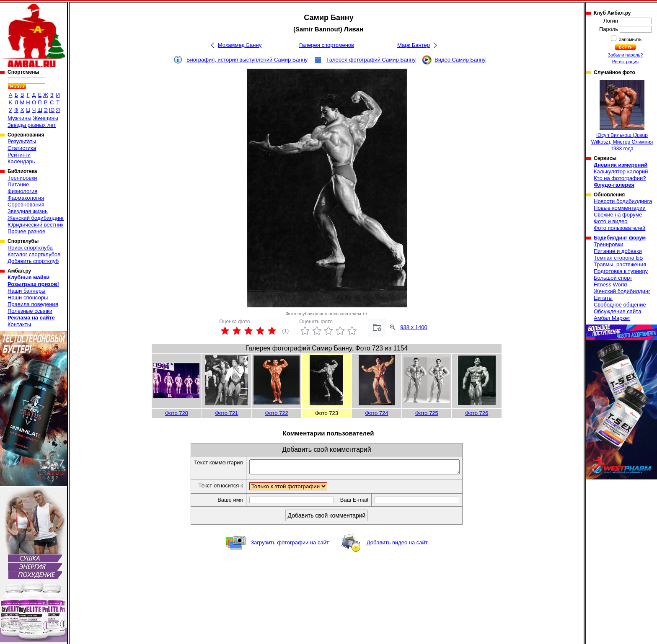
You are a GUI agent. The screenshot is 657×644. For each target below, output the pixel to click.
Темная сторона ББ (618, 258)
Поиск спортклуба (30, 248)
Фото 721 (226, 413)
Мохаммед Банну (240, 45)
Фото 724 (376, 413)
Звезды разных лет (32, 125)
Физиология (22, 191)
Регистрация (625, 62)
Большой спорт (613, 278)
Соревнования (26, 205)
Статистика (22, 148)
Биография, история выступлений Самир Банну (247, 60)
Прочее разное (26, 231)
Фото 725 (427, 413)
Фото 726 (477, 413)
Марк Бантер (414, 45)
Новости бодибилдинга (623, 201)
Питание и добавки (618, 251)
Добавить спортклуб (33, 261)
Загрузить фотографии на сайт (290, 545)
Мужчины (19, 118)
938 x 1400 (414, 327)
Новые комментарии (620, 208)
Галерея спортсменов (327, 45)
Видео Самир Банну (460, 60)
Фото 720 (177, 413)
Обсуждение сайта (617, 311)
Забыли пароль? (626, 55)
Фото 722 (277, 413)
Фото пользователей (619, 228)
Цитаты (603, 298)
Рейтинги (19, 155)
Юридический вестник (35, 225)
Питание (18, 184)
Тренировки (22, 178)
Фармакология (26, 198)
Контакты (19, 324)
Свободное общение (620, 305)
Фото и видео (611, 221)
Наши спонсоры (28, 298)
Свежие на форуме (618, 215)
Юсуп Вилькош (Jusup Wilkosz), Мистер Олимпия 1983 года (622, 116)
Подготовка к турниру (621, 271)
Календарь (21, 161)
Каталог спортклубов (34, 254)
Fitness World (610, 285)
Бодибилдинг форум (620, 238)
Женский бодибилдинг (36, 218)
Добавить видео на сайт (397, 545)
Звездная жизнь (28, 211)
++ (365, 314)
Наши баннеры (26, 291)
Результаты (22, 141)
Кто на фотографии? (620, 178)
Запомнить (630, 39)
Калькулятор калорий (621, 171)
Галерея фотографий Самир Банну (371, 60)
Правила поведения (33, 304)
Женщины (45, 118)
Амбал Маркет (612, 318)
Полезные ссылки (30, 311)
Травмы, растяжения (620, 264)
